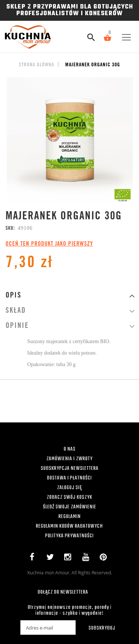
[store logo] (25, 37)
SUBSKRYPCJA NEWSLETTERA (70, 469)
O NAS (70, 449)
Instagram (69, 558)
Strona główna (37, 65)
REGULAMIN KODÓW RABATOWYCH (69, 526)
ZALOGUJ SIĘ (69, 488)
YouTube (87, 558)
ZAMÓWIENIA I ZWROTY (69, 459)
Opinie (17, 326)
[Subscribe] (97, 628)
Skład (16, 311)
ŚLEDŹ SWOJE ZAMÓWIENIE (70, 507)
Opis (14, 296)
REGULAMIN (70, 517)
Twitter (52, 558)
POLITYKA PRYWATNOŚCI (69, 536)
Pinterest (105, 558)
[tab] (69, 296)
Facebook (34, 558)
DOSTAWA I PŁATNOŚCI (69, 478)
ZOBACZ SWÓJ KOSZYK (69, 497)
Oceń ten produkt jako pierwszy (49, 244)
